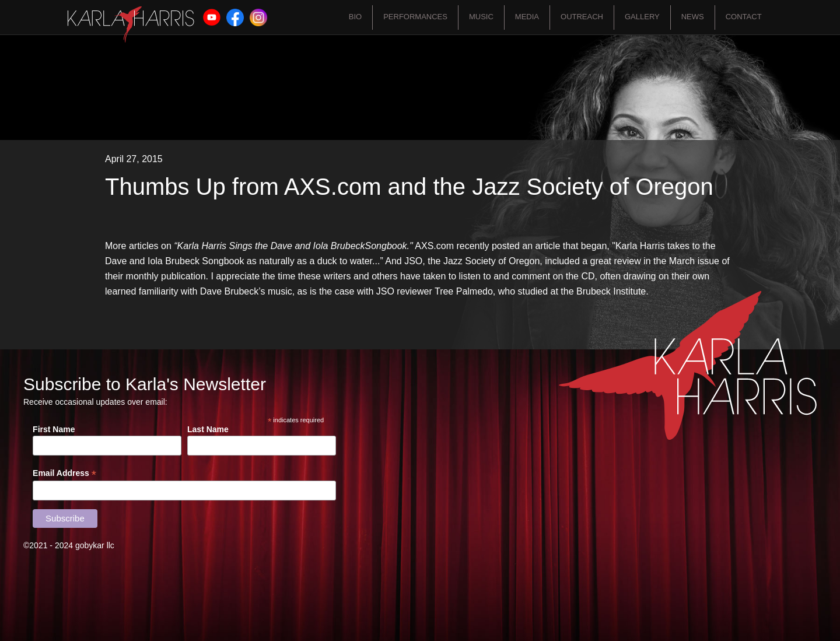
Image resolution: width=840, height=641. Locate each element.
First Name (54, 429)
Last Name (208, 429)
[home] (131, 24)
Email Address (64, 473)
